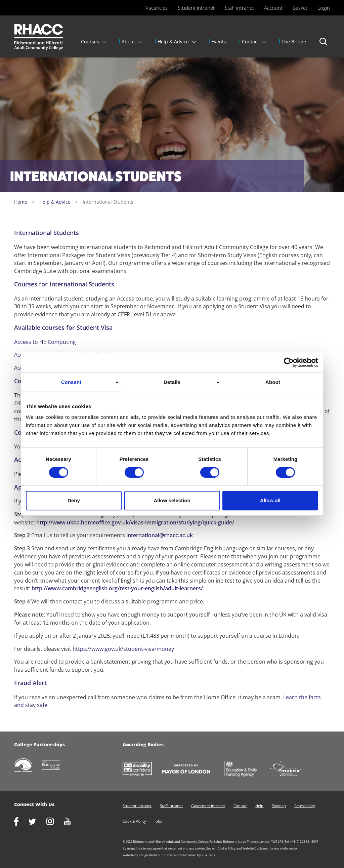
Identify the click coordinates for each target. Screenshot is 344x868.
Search (324, 45)
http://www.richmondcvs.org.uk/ (28, 766)
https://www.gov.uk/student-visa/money (123, 649)
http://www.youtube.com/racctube (73, 822)
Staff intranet (239, 8)
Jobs (158, 821)
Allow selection (172, 500)
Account (273, 8)
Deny (74, 500)
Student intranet (196, 8)
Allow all (270, 500)
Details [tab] (172, 382)
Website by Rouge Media (140, 855)
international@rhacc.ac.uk (160, 535)
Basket (300, 8)
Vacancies (157, 8)
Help (259, 806)
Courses (90, 42)
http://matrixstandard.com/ (290, 769)
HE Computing (58, 342)
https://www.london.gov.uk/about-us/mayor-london (191, 770)
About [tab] (273, 382)
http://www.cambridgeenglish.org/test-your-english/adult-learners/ (117, 588)
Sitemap (279, 806)
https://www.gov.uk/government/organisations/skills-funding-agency (245, 770)
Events (219, 42)
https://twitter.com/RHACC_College (37, 822)
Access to (27, 342)
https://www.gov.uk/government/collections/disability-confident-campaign (142, 770)
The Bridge (294, 42)
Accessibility (305, 806)
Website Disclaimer (256, 848)
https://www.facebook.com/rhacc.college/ (21, 822)
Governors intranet (208, 806)
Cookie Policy (134, 821)
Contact (250, 42)
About (128, 42)
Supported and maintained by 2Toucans (186, 855)
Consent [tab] (71, 382)
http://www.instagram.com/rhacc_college (55, 822)
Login (324, 8)
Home (21, 202)
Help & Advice (173, 42)
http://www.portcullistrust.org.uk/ (56, 766)
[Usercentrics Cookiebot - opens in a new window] (289, 362)
